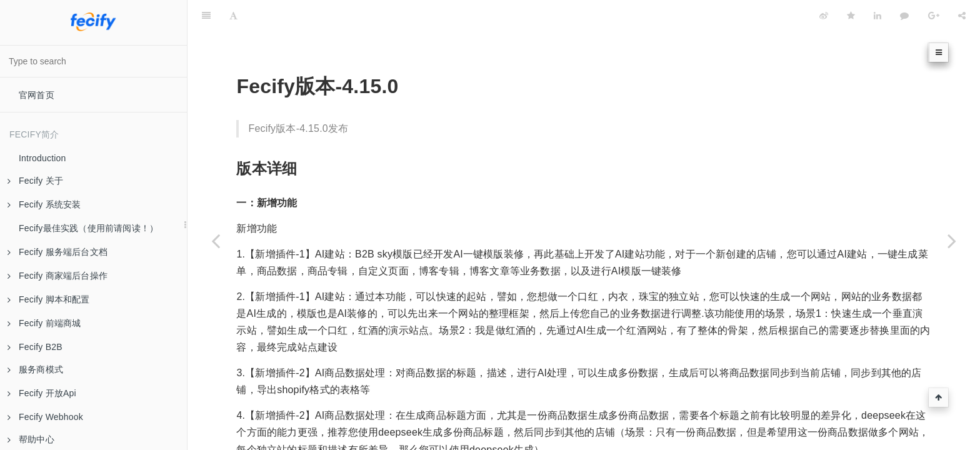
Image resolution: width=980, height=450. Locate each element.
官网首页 (37, 95)
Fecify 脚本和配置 (49, 299)
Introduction (42, 158)
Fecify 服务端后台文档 (57, 252)
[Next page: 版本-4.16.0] (952, 241)
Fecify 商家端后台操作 (57, 276)
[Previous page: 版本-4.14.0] (216, 241)
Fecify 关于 (35, 181)
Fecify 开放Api (42, 393)
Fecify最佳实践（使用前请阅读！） (88, 228)
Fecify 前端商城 (44, 323)
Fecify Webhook (45, 417)
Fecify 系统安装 (44, 204)
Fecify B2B (35, 347)
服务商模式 (35, 369)
